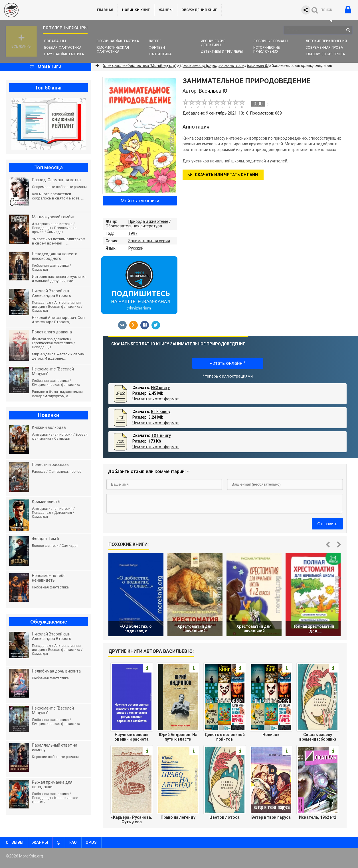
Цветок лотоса (224, 817)
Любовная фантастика (118, 41)
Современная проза (324, 48)
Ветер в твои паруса (271, 817)
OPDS (91, 842)
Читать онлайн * (227, 363)
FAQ (73, 842)
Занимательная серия (149, 241)
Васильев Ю (258, 66)
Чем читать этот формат (156, 399)
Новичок (271, 735)
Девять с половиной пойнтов (225, 737)
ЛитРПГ (155, 41)
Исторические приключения (267, 50)
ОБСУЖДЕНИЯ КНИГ (199, 10)
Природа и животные (148, 221)
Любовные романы (271, 41)
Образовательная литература (134, 226)
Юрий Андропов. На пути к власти (178, 737)
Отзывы (15, 842)
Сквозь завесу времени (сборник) (318, 737)
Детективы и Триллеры (222, 52)
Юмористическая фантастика (113, 50)
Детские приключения (326, 41)
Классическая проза (325, 54)
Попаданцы (55, 41)
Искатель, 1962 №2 (318, 817)
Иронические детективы (213, 43)
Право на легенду (178, 817)
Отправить (327, 524)
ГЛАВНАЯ (105, 10)
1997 (133, 233)
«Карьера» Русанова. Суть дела (132, 820)
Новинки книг (136, 10)
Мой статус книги (140, 201)
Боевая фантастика (63, 48)
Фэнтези (157, 48)
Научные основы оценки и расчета (132, 737)
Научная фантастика (64, 54)
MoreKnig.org (43, 10)
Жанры (166, 10)
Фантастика (160, 54)
